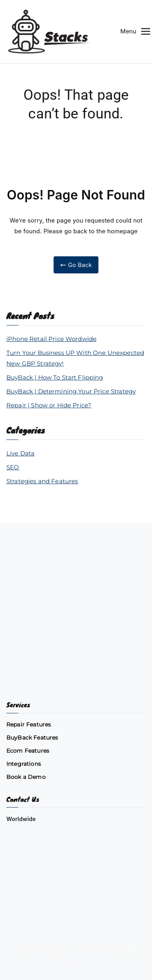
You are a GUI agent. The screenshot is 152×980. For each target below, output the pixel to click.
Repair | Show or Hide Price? (49, 405)
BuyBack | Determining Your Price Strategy (71, 391)
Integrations (24, 764)
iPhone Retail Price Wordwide (51, 339)
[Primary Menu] (146, 31)
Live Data (20, 453)
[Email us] (76, 850)
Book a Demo (26, 777)
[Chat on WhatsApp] (76, 889)
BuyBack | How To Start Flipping (55, 377)
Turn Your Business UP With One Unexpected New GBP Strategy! (75, 358)
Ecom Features (28, 751)
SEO (13, 467)
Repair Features (29, 724)
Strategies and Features (42, 481)
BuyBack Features (32, 738)
